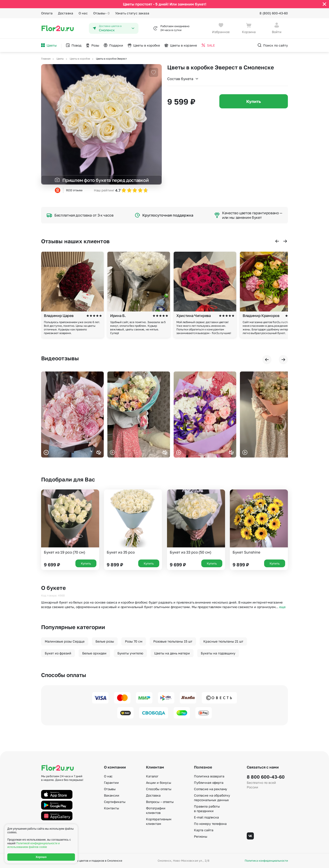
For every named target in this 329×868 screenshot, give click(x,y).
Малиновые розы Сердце (65, 641)
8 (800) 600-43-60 (274, 13)
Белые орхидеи (94, 653)
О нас (83, 13)
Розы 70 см (134, 641)
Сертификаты (115, 802)
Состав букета (183, 79)
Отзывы (101, 13)
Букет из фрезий (58, 653)
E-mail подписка (206, 817)
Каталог (152, 776)
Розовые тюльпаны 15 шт (173, 641)
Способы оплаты (159, 789)
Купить (254, 101)
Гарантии (111, 783)
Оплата (47, 13)
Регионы (201, 836)
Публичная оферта (209, 783)
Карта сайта (204, 830)
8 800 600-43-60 (266, 777)
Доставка (66, 13)
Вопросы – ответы (160, 802)
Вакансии (112, 795)
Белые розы (105, 641)
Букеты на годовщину (218, 653)
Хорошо (41, 857)
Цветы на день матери (172, 653)
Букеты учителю (130, 653)
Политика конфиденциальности (266, 861)
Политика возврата (209, 776)
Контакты (111, 808)
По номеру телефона (210, 824)
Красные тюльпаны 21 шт (223, 641)
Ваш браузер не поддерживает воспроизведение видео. (72, 414)
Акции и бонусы (159, 783)
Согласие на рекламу (211, 789)
